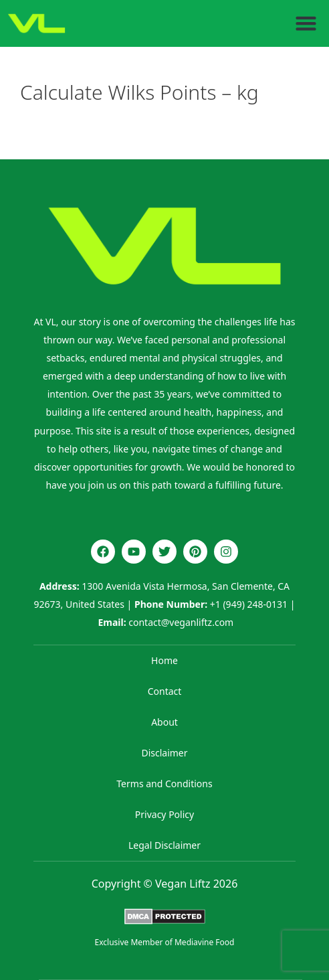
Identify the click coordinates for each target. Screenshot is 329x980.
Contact (165, 691)
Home (164, 660)
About (164, 722)
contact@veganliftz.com (181, 622)
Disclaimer (164, 753)
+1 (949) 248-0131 (249, 604)
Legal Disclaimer (164, 845)
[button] (306, 23)
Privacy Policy (164, 814)
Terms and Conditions (164, 784)
